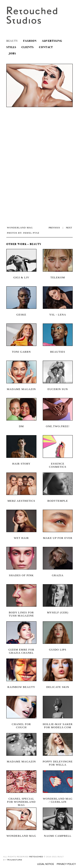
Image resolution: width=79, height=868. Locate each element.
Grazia (58, 575)
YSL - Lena (58, 315)
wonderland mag (21, 836)
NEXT (69, 228)
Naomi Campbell (58, 836)
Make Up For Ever (58, 538)
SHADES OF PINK (21, 575)
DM (21, 426)
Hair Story (21, 464)
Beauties (58, 352)
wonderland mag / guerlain (58, 800)
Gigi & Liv (21, 277)
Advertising (52, 41)
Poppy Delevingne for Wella (58, 763)
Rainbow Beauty (21, 687)
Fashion (30, 41)
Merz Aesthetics (21, 501)
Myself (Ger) (58, 612)
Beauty (12, 41)
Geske (21, 315)
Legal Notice (46, 864)
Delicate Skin (58, 687)
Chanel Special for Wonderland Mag (21, 800)
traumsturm (14, 860)
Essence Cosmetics (58, 465)
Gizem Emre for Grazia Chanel (21, 651)
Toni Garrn (21, 352)
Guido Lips (58, 650)
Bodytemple (58, 501)
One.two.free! (58, 426)
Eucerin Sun (58, 389)
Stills (11, 47)
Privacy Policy (66, 864)
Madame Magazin (21, 389)
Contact (46, 47)
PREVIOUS (54, 228)
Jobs (11, 54)
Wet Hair (21, 538)
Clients (28, 47)
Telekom (58, 277)
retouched (36, 857)
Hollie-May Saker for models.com (58, 726)
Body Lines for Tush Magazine (21, 614)
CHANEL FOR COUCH (21, 726)
